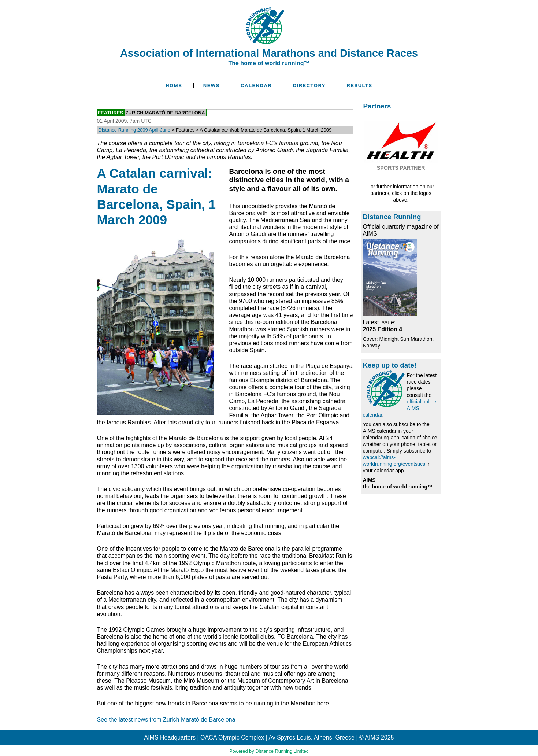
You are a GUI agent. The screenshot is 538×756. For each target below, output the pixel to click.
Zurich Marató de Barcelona (165, 112)
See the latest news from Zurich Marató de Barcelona (166, 720)
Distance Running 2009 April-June (135, 130)
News (212, 86)
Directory (309, 86)
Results (359, 86)
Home (174, 86)
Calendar (256, 86)
